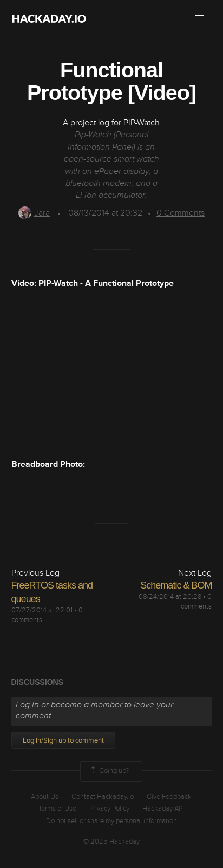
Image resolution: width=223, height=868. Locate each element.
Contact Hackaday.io (103, 797)
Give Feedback (169, 797)
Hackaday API (163, 809)
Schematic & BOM (176, 585)
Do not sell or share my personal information (111, 821)
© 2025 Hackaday (111, 842)
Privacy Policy (109, 809)
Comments (181, 213)
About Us (45, 797)
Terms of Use (57, 809)
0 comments (196, 602)
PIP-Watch (142, 123)
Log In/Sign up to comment (63, 740)
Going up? (109, 771)
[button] (199, 18)
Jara (34, 213)
